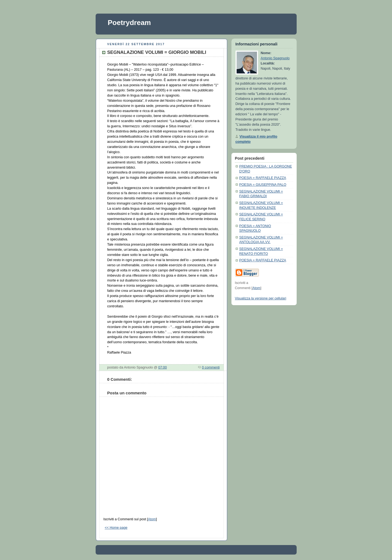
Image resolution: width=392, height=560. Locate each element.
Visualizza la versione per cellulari (261, 298)
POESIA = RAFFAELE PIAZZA (263, 178)
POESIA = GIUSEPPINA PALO (263, 185)
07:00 (163, 367)
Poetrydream (129, 23)
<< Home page (116, 528)
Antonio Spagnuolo (275, 58)
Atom (152, 519)
